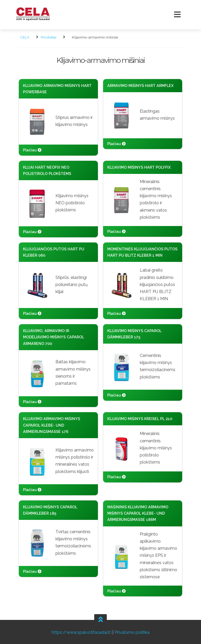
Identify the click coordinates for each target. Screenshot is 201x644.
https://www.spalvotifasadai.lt (81, 631)
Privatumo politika (132, 631)
